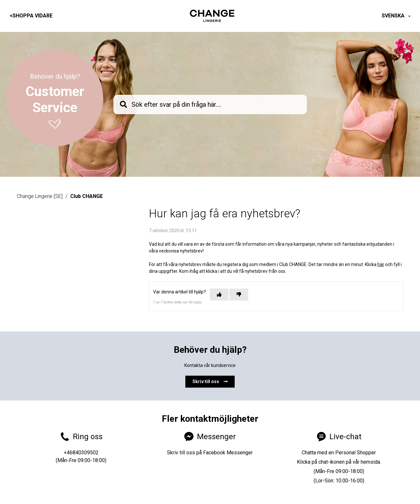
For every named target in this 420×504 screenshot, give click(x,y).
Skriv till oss (210, 381)
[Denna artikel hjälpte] (219, 295)
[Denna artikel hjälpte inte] (239, 295)
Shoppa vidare (31, 16)
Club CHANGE (87, 196)
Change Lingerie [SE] (40, 196)
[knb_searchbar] (210, 104)
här (381, 264)
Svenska (394, 16)
